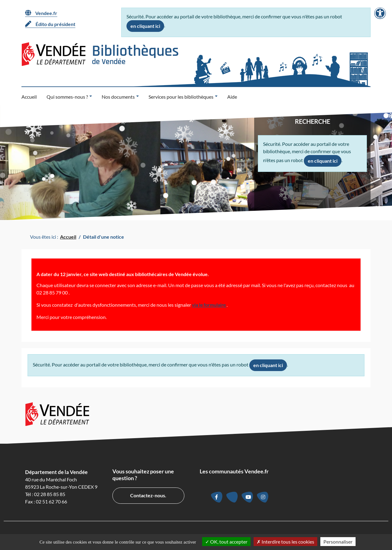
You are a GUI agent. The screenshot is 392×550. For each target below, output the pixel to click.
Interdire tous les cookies (285, 542)
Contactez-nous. (148, 495)
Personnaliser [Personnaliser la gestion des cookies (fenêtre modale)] (338, 542)
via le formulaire (209, 305)
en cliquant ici (145, 26)
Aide (232, 97)
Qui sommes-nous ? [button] (67, 97)
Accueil (29, 97)
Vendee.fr (41, 13)
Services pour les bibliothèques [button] (181, 97)
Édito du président (50, 24)
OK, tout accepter (226, 542)
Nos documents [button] (118, 97)
